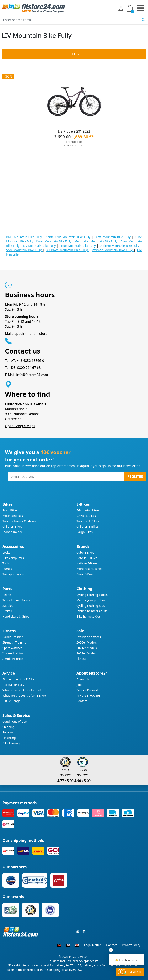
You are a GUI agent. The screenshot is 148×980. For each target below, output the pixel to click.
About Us (83, 679)
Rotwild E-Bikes (87, 558)
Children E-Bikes (88, 527)
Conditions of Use (15, 721)
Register (135, 476)
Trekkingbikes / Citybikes (19, 521)
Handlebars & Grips (16, 616)
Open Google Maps (20, 426)
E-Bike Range (11, 701)
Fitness (81, 659)
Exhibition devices (89, 637)
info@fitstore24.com (32, 375)
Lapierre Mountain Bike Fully (120, 246)
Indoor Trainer (12, 532)
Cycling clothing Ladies (92, 595)
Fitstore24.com (79, 957)
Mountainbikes (13, 516)
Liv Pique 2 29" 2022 (74, 131)
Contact (82, 701)
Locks (6, 553)
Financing (9, 738)
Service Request (87, 690)
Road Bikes (10, 510)
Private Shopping (88, 695)
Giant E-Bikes (85, 574)
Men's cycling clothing (91, 600)
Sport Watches (12, 648)
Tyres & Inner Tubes (16, 600)
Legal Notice (93, 945)
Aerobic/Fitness (13, 659)
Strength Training (14, 642)
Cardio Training (13, 637)
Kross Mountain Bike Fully (54, 241)
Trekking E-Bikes (88, 521)
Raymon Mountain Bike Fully (113, 250)
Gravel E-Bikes (86, 516)
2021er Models (87, 648)
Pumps (7, 569)
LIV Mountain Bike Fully (40, 246)
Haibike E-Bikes (87, 563)
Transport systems (15, 574)
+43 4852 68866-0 (30, 361)
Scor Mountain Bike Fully (25, 250)
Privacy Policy (131, 945)
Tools (6, 563)
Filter (74, 54)
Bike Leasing (11, 743)
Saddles (8, 606)
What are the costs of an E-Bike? (24, 695)
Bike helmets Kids (89, 616)
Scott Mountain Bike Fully (113, 237)
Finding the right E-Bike (18, 679)
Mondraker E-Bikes (89, 569)
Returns (8, 732)
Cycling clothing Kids (91, 606)
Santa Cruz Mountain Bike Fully (69, 237)
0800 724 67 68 (29, 368)
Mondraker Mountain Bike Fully (96, 241)
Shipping (9, 727)
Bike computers (13, 558)
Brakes (7, 611)
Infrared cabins (13, 653)
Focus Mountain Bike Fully (78, 246)
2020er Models (87, 642)
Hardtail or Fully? (14, 685)
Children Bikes (12, 527)
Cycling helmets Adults (92, 611)
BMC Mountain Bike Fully (25, 237)
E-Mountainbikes (88, 510)
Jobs (79, 685)
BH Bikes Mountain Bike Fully (67, 250)
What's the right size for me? (22, 690)
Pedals (7, 595)
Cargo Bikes (85, 532)
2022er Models (87, 653)
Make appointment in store (26, 334)
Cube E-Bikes (85, 553)
